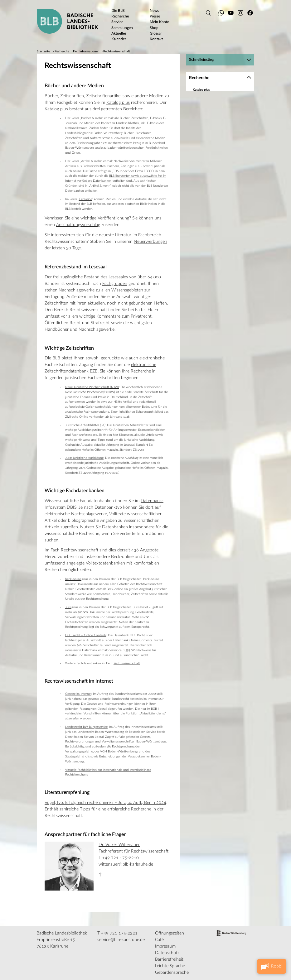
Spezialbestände (204, 223)
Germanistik (208, 130)
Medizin (206, 159)
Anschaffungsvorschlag (78, 225)
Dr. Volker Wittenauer (119, 845)
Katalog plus (118, 103)
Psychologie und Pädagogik (219, 182)
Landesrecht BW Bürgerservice (86, 727)
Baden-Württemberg (207, 107)
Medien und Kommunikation (220, 153)
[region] (220, 163)
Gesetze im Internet (78, 694)
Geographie (208, 125)
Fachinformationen (86, 51)
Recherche (62, 51)
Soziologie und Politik (215, 200)
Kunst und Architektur (216, 142)
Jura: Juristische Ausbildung (84, 458)
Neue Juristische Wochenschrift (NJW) (92, 387)
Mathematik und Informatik (219, 147)
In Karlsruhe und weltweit (211, 234)
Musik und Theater (213, 171)
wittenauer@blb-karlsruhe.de (126, 864)
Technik (206, 205)
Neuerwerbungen (150, 242)
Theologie (207, 211)
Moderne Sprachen (214, 165)
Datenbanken (202, 95)
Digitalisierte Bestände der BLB (215, 228)
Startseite (43, 51)
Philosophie (208, 188)
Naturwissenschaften (215, 176)
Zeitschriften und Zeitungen (212, 101)
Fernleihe (86, 199)
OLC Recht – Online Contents (86, 635)
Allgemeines (208, 119)
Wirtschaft (207, 217)
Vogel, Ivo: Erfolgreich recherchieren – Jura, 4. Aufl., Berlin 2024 (105, 803)
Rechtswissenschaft (117, 51)
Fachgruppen (115, 284)
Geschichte (208, 136)
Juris (68, 607)
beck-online (73, 579)
